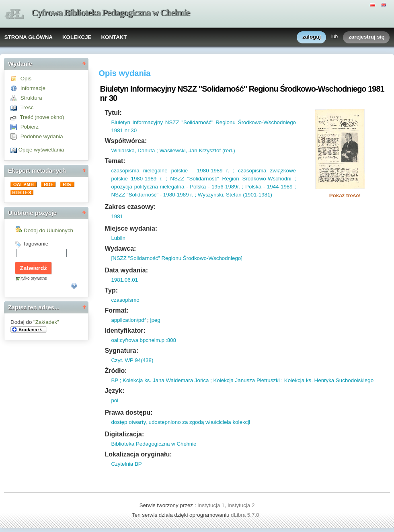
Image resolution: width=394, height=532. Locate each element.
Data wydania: (126, 270)
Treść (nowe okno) (42, 117)
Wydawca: (120, 249)
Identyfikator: (125, 330)
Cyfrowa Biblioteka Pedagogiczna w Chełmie (111, 13)
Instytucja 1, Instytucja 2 (226, 505)
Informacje (33, 88)
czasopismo (125, 300)
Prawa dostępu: (128, 412)
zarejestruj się (366, 37)
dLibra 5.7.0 (246, 515)
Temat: (115, 161)
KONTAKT (114, 37)
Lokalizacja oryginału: (138, 454)
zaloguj (312, 37)
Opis (26, 79)
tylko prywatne (34, 278)
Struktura (31, 98)
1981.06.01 (124, 280)
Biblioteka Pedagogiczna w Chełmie (154, 444)
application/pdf (128, 320)
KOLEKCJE (77, 37)
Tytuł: (113, 113)
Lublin (118, 238)
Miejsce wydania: (131, 228)
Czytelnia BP (126, 464)
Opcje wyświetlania (41, 150)
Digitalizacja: (124, 434)
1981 (117, 216)
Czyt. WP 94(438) (132, 360)
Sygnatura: (121, 351)
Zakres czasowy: (130, 207)
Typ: (111, 290)
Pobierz (30, 127)
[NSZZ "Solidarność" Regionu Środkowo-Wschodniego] (177, 258)
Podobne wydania (42, 136)
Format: (117, 310)
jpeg (155, 320)
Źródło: (116, 371)
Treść (27, 107)
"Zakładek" (46, 322)
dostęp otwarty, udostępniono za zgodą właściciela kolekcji (181, 422)
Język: (114, 391)
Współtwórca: (126, 141)
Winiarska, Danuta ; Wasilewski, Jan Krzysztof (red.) (173, 150)
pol (115, 400)
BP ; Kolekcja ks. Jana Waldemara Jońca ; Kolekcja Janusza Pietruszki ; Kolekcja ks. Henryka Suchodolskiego (242, 380)
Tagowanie (35, 244)
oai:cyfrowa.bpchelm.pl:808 (144, 340)
